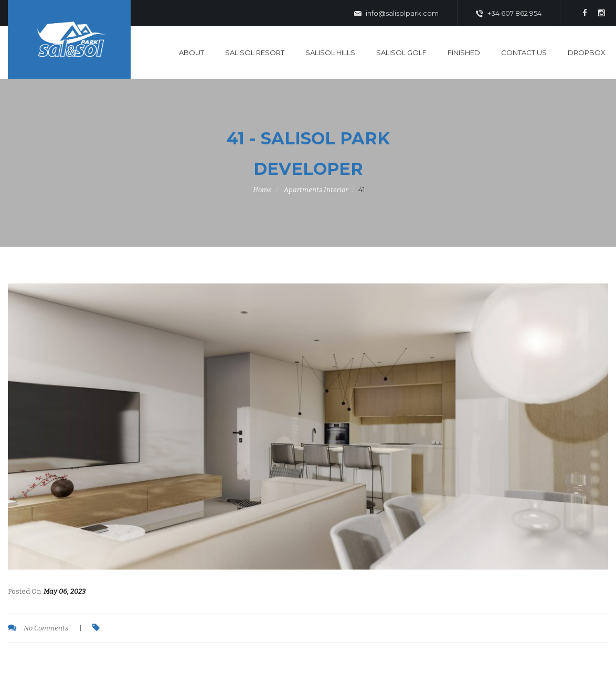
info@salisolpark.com (396, 14)
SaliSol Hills (330, 52)
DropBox (587, 52)
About (192, 52)
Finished (464, 52)
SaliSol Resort (255, 52)
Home (262, 190)
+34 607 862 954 (509, 14)
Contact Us (524, 52)
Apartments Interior (316, 190)
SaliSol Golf (401, 52)
